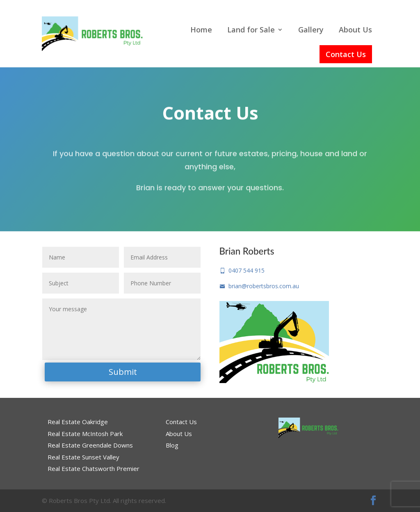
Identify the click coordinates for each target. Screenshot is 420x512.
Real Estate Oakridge (78, 422)
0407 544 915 (242, 270)
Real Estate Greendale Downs (90, 445)
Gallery (311, 30)
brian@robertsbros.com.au (259, 286)
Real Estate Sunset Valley (83, 457)
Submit (123, 372)
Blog (172, 445)
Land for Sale (251, 30)
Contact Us (346, 54)
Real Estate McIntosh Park (85, 434)
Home (201, 30)
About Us (355, 30)
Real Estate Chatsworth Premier (94, 468)
